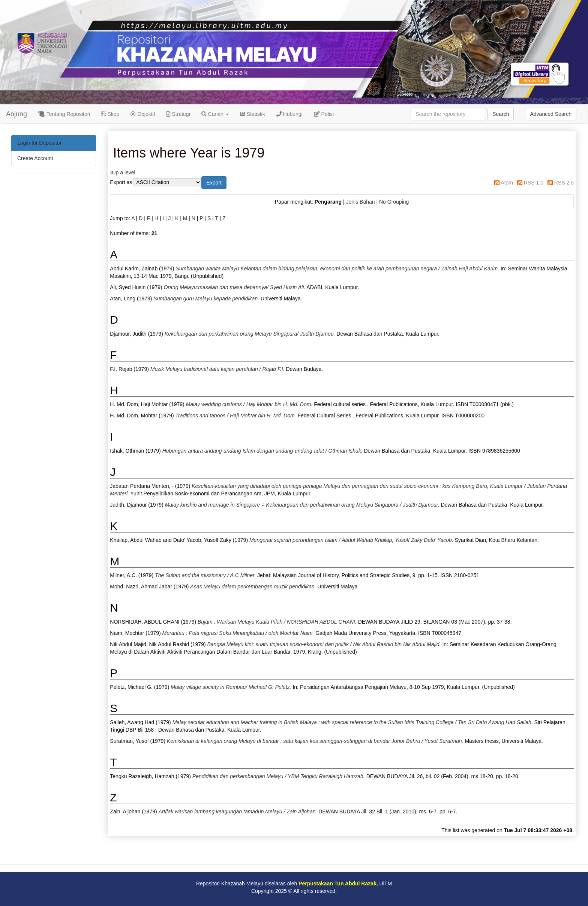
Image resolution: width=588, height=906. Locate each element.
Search (501, 114)
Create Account (35, 158)
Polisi (324, 114)
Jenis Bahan (360, 202)
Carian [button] (215, 114)
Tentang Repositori (64, 114)
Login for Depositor (39, 143)
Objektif (143, 114)
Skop (110, 114)
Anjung (16, 114)
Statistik (253, 114)
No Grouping (394, 202)
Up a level (123, 172)
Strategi (178, 114)
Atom (507, 183)
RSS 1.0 (534, 183)
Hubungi (289, 114)
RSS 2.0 (564, 183)
